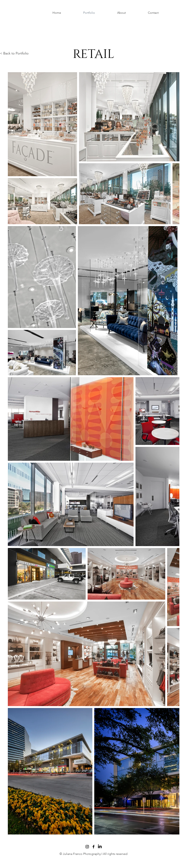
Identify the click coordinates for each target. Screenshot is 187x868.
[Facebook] (93, 847)
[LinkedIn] (100, 847)
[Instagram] (87, 847)
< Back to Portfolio (14, 53)
